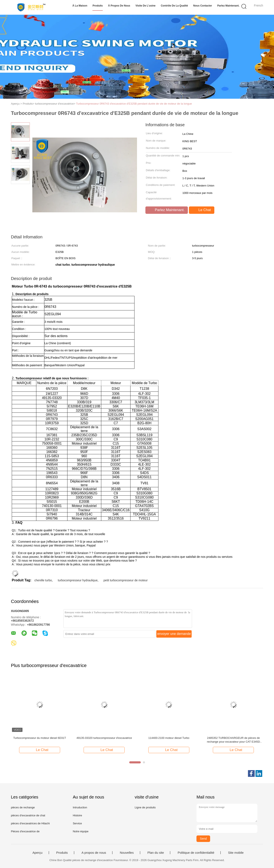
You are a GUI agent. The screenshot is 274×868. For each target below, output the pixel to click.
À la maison (80, 6)
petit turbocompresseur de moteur (126, 580)
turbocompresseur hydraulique (78, 580)
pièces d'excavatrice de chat (28, 815)
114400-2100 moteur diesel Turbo (169, 738)
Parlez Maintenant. (228, 6)
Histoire (77, 815)
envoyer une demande (174, 634)
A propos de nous (94, 853)
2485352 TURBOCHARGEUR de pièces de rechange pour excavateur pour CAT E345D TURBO (233, 740)
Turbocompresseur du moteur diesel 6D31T (40, 738)
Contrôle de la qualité (174, 6)
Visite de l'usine (146, 6)
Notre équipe (80, 831)
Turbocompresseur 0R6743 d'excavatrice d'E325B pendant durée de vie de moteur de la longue (134, 104)
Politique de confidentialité (196, 853)
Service (77, 823)
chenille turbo (43, 580)
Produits (98, 6)
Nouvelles (127, 853)
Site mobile (236, 853)
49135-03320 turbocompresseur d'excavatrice (104, 738)
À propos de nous (119, 6)
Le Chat (202, 210)
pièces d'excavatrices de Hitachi (30, 823)
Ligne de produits (145, 807)
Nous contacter (203, 6)
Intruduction (80, 807)
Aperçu (38, 853)
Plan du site (156, 853)
